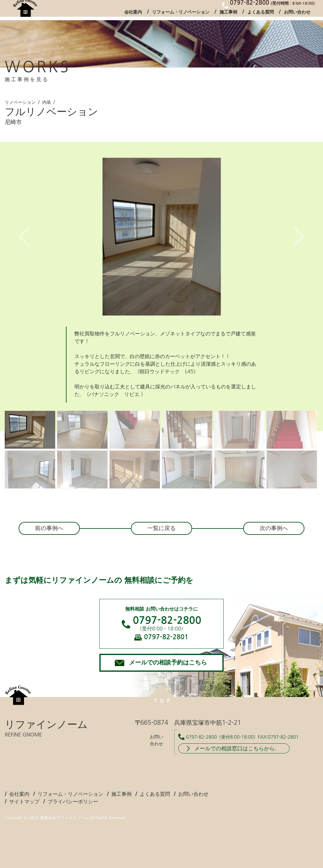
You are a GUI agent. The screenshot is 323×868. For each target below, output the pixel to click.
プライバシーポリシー (73, 801)
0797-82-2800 (167, 620)
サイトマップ (24, 801)
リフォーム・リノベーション (181, 14)
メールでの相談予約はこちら (168, 662)
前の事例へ (49, 528)
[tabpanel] (161, 237)
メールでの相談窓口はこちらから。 (237, 748)
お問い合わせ (297, 14)
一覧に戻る (161, 528)
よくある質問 (261, 14)
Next (299, 237)
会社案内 (133, 14)
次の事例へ (274, 528)
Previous (24, 237)
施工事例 (228, 14)
